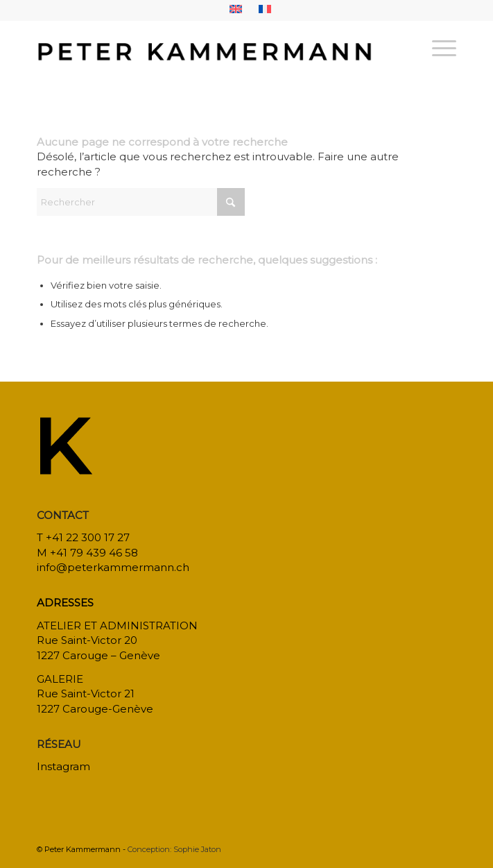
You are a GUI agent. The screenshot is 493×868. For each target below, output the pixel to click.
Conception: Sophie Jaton (174, 849)
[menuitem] (236, 9)
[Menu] (437, 48)
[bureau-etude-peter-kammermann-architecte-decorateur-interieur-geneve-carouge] (204, 48)
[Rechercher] (141, 202)
